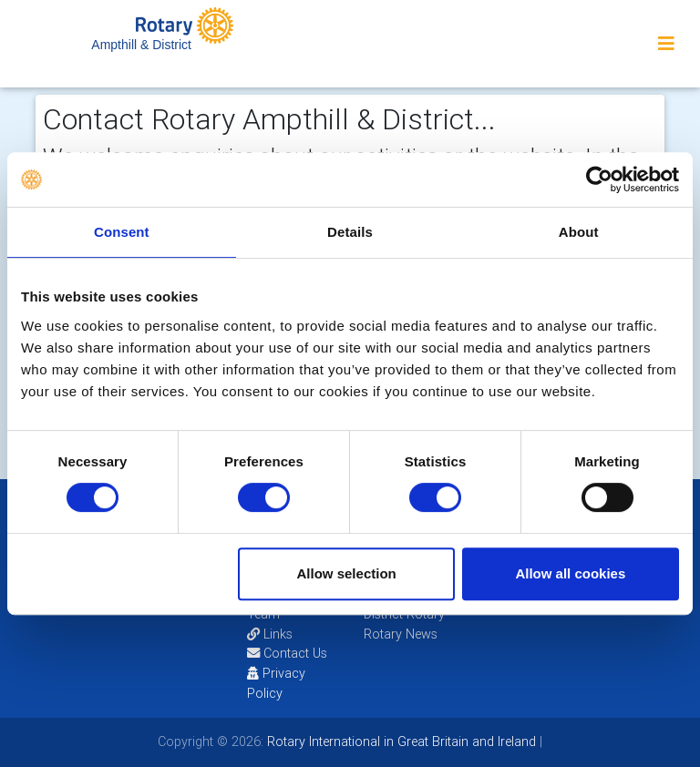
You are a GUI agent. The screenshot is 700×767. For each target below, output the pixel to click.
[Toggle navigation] (666, 44)
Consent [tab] (122, 232)
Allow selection (347, 573)
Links (270, 634)
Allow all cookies (570, 573)
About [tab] (579, 232)
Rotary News (401, 634)
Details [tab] (350, 232)
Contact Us (287, 653)
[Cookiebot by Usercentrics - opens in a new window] (599, 179)
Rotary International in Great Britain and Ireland (400, 741)
